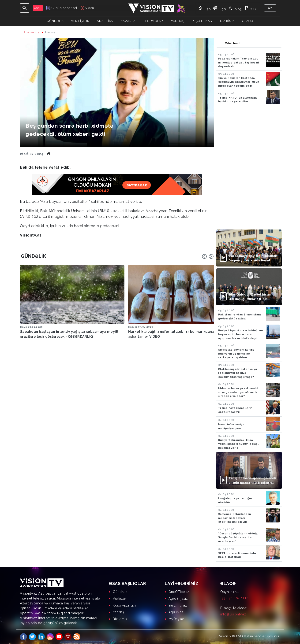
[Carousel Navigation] (208, 256)
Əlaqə (248, 21)
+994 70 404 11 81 (235, 598)
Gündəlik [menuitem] (120, 592)
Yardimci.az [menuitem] (178, 605)
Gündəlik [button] (55, 21)
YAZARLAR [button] (129, 21)
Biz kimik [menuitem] (120, 619)
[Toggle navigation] (25, 8)
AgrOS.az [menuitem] (176, 612)
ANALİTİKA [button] (105, 21)
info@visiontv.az (233, 614)
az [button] (270, 8)
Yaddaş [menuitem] (119, 612)
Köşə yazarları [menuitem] (124, 605)
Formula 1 (154, 21)
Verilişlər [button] (80, 21)
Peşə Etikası (202, 21)
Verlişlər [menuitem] (120, 599)
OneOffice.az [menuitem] (179, 592)
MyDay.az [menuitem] (176, 619)
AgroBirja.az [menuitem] (178, 599)
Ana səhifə (32, 32)
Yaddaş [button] (178, 21)
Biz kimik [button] (227, 21)
